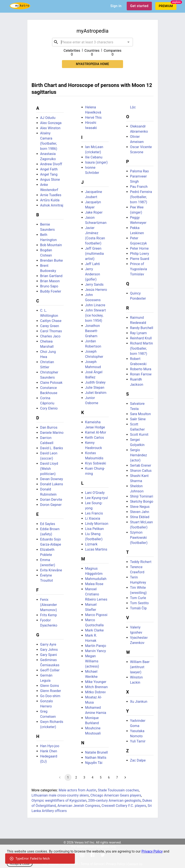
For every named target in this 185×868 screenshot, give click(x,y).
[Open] (128, 42)
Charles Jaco (50, 336)
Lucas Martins (96, 549)
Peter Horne (140, 248)
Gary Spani (49, 655)
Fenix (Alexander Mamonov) (49, 605)
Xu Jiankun (139, 702)
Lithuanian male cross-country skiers (60, 795)
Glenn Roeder (51, 691)
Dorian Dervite (51, 500)
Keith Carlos (95, 438)
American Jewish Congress (79, 806)
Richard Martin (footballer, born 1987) (142, 348)
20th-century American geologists (115, 800)
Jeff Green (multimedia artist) (95, 254)
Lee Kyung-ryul (97, 498)
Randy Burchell (142, 328)
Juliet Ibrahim (96, 393)
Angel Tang (49, 174)
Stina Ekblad (140, 517)
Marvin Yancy (96, 651)
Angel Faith (49, 169)
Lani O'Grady (95, 493)
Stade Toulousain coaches (118, 790)
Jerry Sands (94, 285)
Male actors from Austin (78, 790)
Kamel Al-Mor (96, 432)
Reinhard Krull (141, 338)
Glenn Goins (50, 686)
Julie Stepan (95, 388)
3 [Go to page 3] (84, 777)
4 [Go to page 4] (92, 777)
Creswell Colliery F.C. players (124, 806)
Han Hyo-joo (50, 746)
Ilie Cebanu (94, 157)
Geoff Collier (50, 670)
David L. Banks (52, 448)
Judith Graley (95, 382)
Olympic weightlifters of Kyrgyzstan (59, 800)
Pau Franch (139, 187)
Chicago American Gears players (116, 795)
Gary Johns (49, 650)
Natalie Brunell (97, 752)
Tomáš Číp (139, 608)
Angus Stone (50, 180)
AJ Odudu (48, 118)
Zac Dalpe (138, 760)
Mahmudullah (96, 579)
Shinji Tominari (142, 496)
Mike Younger (96, 682)
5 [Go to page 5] (101, 777)
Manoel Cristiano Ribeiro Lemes (96, 594)
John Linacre (95, 305)
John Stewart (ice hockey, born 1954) (96, 315)
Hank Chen (49, 751)
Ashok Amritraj (52, 205)
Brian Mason (50, 281)
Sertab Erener (141, 465)
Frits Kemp (49, 615)
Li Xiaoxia (93, 518)
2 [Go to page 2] (76, 777)
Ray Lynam (139, 333)
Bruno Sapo (49, 286)
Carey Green (50, 326)
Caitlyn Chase (51, 321)
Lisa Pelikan (95, 529)
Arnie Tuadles (51, 195)
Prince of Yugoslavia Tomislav (139, 269)
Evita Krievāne (51, 570)
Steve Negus (140, 507)
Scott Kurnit (139, 435)
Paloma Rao (140, 171)
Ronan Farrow (141, 374)
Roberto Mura (141, 369)
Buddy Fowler (51, 291)
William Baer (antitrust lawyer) (140, 667)
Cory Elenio (49, 408)
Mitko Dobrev (96, 692)
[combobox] (92, 42)
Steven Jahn (140, 512)
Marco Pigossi (96, 615)
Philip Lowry (140, 254)
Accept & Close (20, 864)
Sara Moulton (141, 414)
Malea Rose (94, 584)
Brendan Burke (52, 260)
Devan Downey (52, 479)
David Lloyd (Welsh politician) (49, 469)
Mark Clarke (95, 630)
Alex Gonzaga (51, 123)
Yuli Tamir (138, 741)
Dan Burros (49, 427)
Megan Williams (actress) (92, 661)
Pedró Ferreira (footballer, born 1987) (141, 197)
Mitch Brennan (96, 687)
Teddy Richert (141, 562)
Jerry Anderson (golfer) (93, 274)
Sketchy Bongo (142, 502)
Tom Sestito (140, 603)
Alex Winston (50, 128)
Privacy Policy (152, 851)
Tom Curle (138, 598)
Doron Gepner (51, 505)
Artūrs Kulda (50, 200)
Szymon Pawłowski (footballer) (139, 538)
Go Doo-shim (50, 696)
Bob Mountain (51, 245)
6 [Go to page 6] (109, 777)
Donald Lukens (52, 484)
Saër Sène (138, 419)
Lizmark (91, 544)
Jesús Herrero (96, 290)
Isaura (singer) (96, 162)
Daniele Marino (52, 433)
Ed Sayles (48, 524)
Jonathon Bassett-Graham (93, 331)
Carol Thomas (51, 331)
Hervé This (93, 118)
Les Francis (94, 513)
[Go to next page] (125, 777)
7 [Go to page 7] (117, 777)
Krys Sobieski (96, 463)
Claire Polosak (51, 383)
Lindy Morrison (97, 524)
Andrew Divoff (51, 164)
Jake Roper (94, 212)
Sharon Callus (141, 471)
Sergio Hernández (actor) (139, 455)
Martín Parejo (96, 646)
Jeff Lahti (93, 264)
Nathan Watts (96, 758)
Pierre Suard (140, 259)
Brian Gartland (51, 276)
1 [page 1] (68, 777)
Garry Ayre (48, 644)
